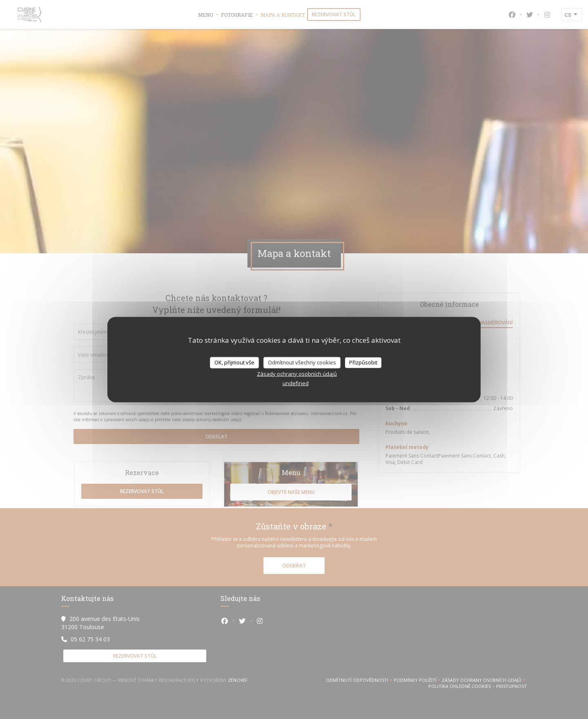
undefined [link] (296, 383)
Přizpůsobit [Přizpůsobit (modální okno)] (363, 362)
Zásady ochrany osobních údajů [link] (297, 373)
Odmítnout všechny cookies (302, 362)
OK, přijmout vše (234, 362)
